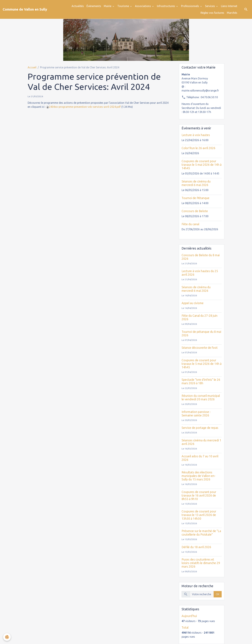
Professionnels (190, 6)
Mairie (108, 6)
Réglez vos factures (212, 13)
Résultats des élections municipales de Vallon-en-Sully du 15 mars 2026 (199, 476)
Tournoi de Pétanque (195, 198)
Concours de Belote (195, 211)
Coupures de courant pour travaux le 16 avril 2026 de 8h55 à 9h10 (199, 495)
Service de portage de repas (200, 428)
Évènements (94, 6)
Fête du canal (190, 224)
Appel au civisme (193, 303)
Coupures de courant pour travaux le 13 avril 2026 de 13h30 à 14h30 (199, 515)
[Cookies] (7, 637)
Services (210, 6)
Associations (143, 6)
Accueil (32, 67)
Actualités (78, 6)
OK (218, 594)
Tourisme (123, 6)
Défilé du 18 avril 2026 (196, 547)
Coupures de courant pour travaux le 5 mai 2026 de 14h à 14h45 (202, 165)
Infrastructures (166, 6)
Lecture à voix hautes (196, 135)
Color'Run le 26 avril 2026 (198, 148)
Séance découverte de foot (200, 348)
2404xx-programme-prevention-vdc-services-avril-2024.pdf (85, 107)
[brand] (25, 9)
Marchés (232, 13)
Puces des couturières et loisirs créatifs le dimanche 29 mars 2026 (201, 563)
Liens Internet (229, 6)
